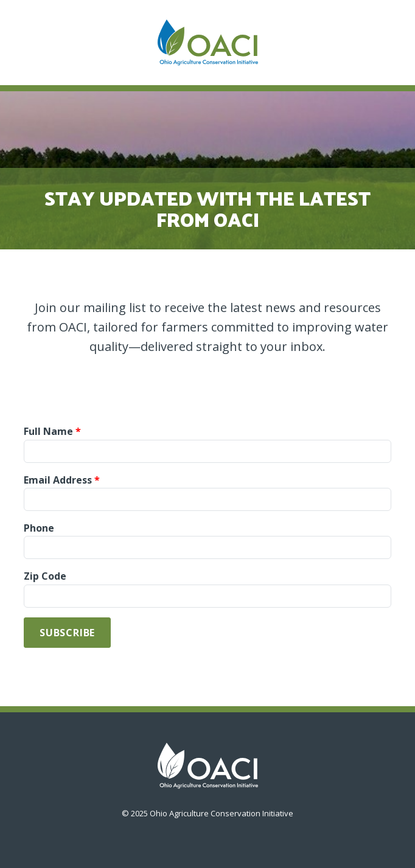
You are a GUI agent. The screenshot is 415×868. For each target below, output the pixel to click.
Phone (39, 528)
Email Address (58, 480)
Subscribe (67, 633)
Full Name (48, 431)
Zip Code (45, 576)
